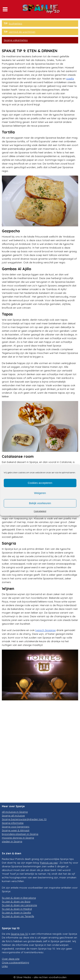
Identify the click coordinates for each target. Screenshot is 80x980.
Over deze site (11, 959)
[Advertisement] (40, 754)
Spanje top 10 (19, 934)
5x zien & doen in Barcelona (19, 898)
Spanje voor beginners (16, 827)
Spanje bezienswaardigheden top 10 (24, 819)
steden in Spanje (12, 841)
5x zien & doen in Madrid (17, 909)
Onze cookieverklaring (15, 962)
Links (5, 966)
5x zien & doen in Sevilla (16, 913)
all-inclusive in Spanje (15, 812)
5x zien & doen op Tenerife (18, 916)
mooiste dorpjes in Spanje (18, 838)
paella (70, 79)
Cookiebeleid (40, 511)
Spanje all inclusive (13, 816)
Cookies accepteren (40, 483)
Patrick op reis (49, 863)
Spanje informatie (13, 823)
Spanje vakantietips (16, 40)
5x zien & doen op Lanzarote (19, 905)
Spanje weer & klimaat (16, 830)
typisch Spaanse (45, 630)
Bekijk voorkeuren (40, 503)
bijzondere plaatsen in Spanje (20, 834)
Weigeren (40, 493)
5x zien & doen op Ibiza (16, 901)
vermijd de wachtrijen (22, 32)
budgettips (16, 23)
